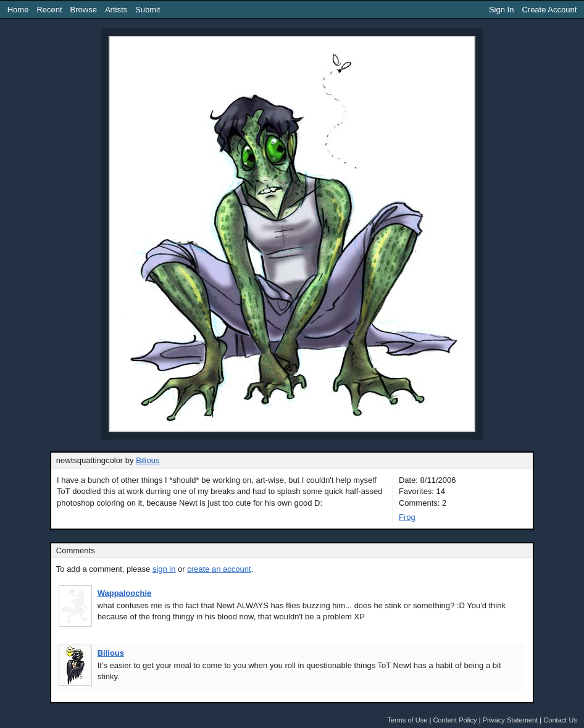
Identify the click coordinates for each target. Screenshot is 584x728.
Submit (148, 10)
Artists (116, 10)
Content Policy (455, 720)
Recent (49, 10)
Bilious (148, 460)
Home (18, 10)
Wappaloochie (125, 593)
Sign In (501, 10)
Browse (84, 10)
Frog (407, 517)
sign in (164, 569)
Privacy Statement (511, 720)
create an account (219, 569)
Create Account (549, 10)
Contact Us (560, 720)
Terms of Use (407, 720)
